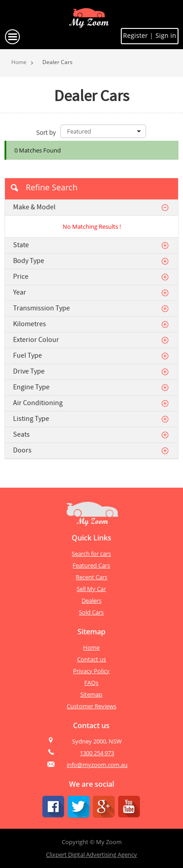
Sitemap (91, 694)
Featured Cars (91, 565)
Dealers (91, 600)
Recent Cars (91, 577)
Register (136, 35)
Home (19, 62)
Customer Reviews (91, 706)
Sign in (166, 35)
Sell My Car (91, 589)
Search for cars (91, 554)
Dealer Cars (57, 62)
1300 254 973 (97, 753)
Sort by (46, 133)
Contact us (91, 659)
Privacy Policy (91, 671)
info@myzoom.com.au (97, 765)
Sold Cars (91, 612)
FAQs (91, 683)
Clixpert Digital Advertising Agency (91, 854)
